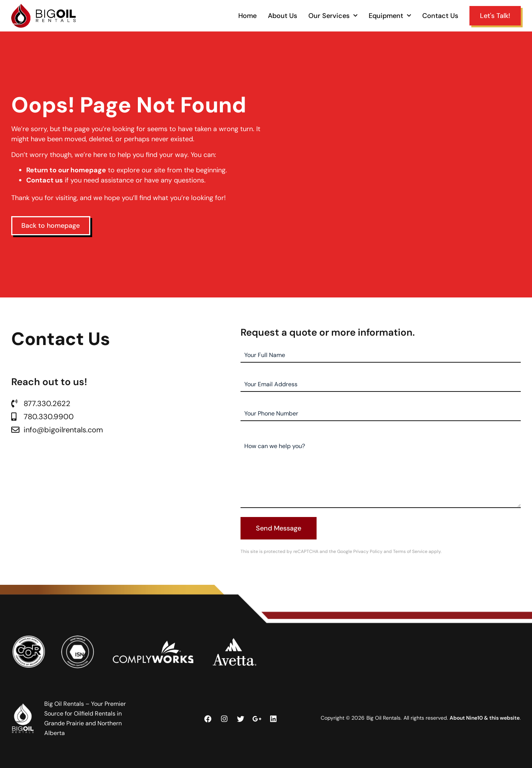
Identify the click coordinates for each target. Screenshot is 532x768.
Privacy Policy (368, 551)
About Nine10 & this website (485, 718)
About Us (282, 16)
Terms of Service (410, 551)
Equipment (390, 16)
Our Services (333, 16)
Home (247, 16)
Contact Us (440, 16)
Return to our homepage (66, 170)
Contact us (45, 180)
